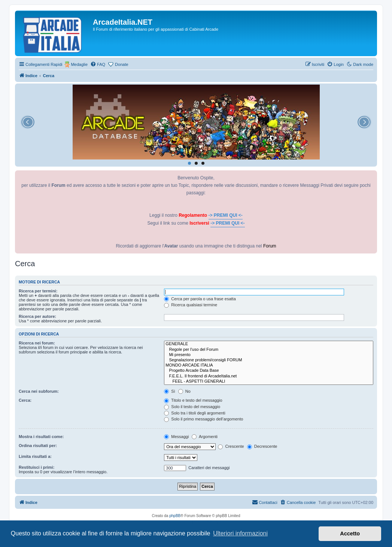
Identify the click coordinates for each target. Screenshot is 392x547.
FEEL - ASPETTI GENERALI (269, 382)
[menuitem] (98, 64)
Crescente (231, 446)
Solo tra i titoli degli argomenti (195, 413)
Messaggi (176, 437)
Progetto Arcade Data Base (269, 371)
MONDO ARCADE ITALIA (269, 365)
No (184, 391)
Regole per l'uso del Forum (269, 350)
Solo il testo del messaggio (192, 407)
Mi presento (269, 355)
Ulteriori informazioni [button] (240, 533)
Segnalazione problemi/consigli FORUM (269, 360)
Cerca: (25, 400)
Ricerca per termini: (38, 291)
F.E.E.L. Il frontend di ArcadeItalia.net (269, 376)
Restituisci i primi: (37, 467)
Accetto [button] (350, 534)
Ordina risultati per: (38, 446)
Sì (169, 391)
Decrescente (262, 446)
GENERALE (269, 344)
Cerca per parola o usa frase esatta (200, 299)
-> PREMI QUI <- (226, 215)
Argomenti (205, 437)
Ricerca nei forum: (37, 343)
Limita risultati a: (35, 456)
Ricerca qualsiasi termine (191, 305)
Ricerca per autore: (37, 316)
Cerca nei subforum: (39, 391)
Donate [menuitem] (121, 64)
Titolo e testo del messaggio (193, 400)
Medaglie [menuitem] (79, 64)
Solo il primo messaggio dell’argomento (203, 419)
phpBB (175, 516)
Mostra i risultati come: (41, 437)
